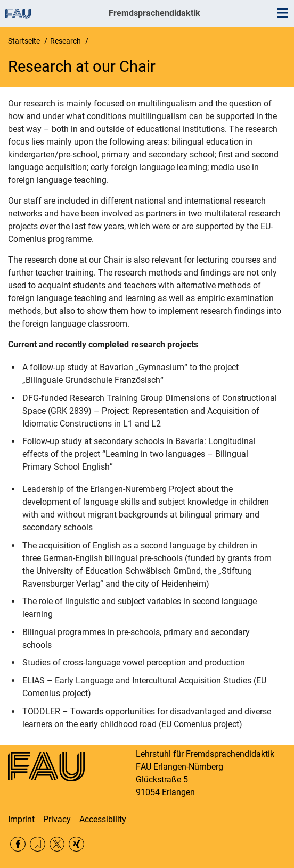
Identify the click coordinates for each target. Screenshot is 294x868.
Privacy (57, 819)
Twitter (57, 844)
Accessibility (103, 819)
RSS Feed (38, 844)
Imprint (21, 819)
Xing (76, 844)
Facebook (18, 844)
